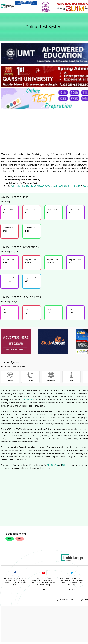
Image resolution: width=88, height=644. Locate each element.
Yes (10, 539)
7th (56, 465)
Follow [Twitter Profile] (72, 589)
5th (49, 465)
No (20, 539)
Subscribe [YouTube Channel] (44, 589)
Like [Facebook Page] (15, 589)
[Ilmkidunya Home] (7, 6)
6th (53, 465)
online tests (29, 400)
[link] (26, 3)
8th (64, 465)
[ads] (16, 342)
